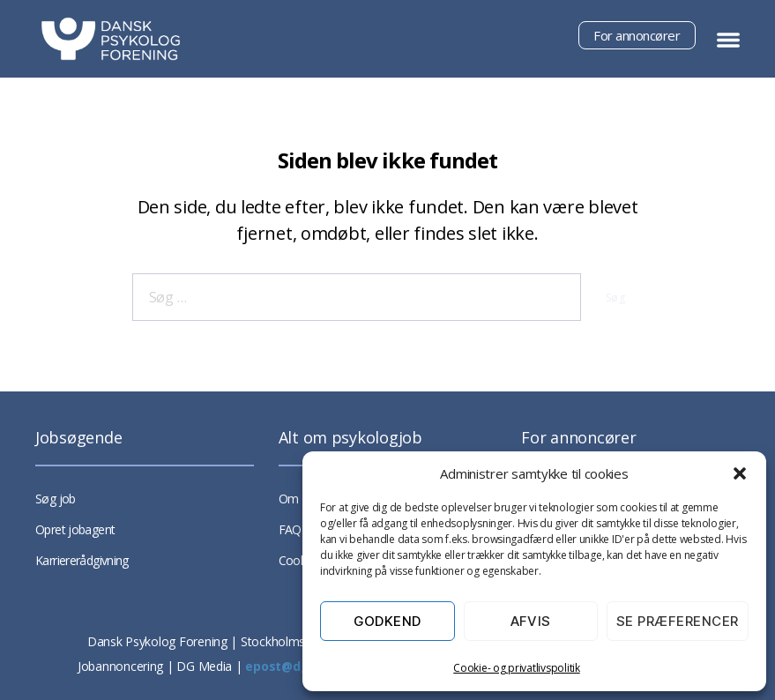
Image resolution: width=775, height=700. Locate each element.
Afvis (531, 621)
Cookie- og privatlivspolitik (516, 668)
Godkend (388, 621)
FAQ (290, 529)
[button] (740, 473)
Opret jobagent (75, 529)
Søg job (56, 499)
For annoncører (637, 35)
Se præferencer (678, 621)
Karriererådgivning (82, 560)
